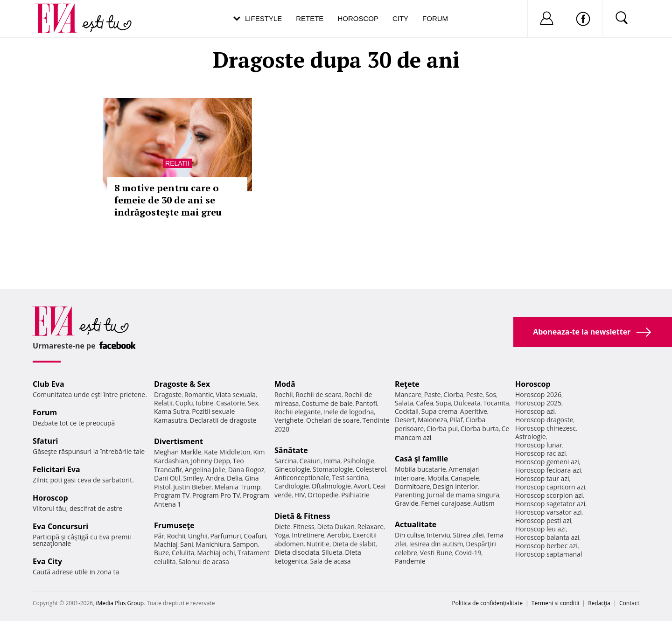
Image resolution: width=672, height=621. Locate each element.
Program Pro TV (216, 495)
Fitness (304, 527)
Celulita (183, 553)
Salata (404, 403)
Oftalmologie (331, 486)
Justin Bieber (192, 487)
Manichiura (213, 544)
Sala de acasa (330, 561)
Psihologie (359, 461)
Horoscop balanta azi (547, 537)
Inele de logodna (349, 412)
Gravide (407, 503)
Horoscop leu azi (540, 529)
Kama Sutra (171, 411)
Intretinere (308, 535)
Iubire (204, 403)
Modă (285, 384)
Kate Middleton (227, 452)
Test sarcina (350, 478)
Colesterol (371, 469)
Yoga (282, 535)
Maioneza (432, 420)
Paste (433, 394)
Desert (405, 420)
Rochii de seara (318, 394)
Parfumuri (226, 536)
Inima (332, 461)
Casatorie (231, 403)
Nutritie (318, 544)
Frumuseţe (174, 525)
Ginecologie (292, 469)
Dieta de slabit (354, 544)
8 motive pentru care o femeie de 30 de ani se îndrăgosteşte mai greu (168, 200)
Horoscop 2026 (538, 394)
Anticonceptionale (302, 478)
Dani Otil (167, 478)
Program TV (172, 495)
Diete (282, 527)
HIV (300, 495)
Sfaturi (45, 441)
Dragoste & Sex (182, 384)
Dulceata (467, 403)
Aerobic (339, 535)
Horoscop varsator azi (548, 512)
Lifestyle (263, 18)
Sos (491, 394)
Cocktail (407, 411)
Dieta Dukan (336, 527)
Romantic (199, 394)
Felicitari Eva (56, 469)
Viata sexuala (236, 394)
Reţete (407, 384)
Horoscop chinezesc (546, 428)
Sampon (245, 544)
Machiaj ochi (216, 553)
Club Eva (49, 384)
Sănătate (291, 450)
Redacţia (599, 603)
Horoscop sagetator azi (550, 504)
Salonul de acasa (204, 562)
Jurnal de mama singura (463, 495)
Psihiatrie (355, 495)
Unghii (198, 536)
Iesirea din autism (436, 544)
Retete (310, 18)
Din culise (409, 535)
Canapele (465, 478)
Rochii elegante (297, 412)
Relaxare (371, 527)
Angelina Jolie (205, 470)
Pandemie (410, 561)
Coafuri (255, 536)
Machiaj (166, 544)
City (400, 18)
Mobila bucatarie (420, 469)
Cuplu (184, 403)
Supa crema (439, 411)
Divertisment (178, 441)
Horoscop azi (535, 411)
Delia (234, 478)
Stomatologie (333, 469)
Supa (444, 403)
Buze (161, 553)
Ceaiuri (310, 461)
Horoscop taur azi (542, 478)
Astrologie (531, 436)
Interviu (439, 535)
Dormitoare (413, 486)
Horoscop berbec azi (546, 546)
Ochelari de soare (333, 420)
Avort (361, 486)
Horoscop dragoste (544, 420)
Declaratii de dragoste (223, 420)
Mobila (438, 478)
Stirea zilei (468, 535)
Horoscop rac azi (541, 453)
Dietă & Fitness (302, 516)
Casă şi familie (421, 459)
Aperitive (474, 411)
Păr (159, 536)
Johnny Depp (210, 461)
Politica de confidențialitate (487, 603)
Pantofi (366, 403)
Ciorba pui (442, 429)
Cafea (424, 403)
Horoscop (358, 18)
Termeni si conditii (556, 603)
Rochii (176, 536)
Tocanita (496, 403)
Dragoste (168, 394)
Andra (215, 478)
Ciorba (453, 394)
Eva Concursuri (60, 526)
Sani (187, 544)
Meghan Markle (178, 452)
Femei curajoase (446, 503)
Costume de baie (327, 403)
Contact (629, 603)
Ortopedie (323, 495)
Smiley (193, 478)
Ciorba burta (480, 429)
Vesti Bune (436, 553)
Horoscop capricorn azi (550, 487)
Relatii (177, 163)
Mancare (408, 394)
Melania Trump (237, 487)
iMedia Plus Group (120, 603)
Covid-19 (468, 553)
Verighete (289, 420)
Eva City (47, 561)
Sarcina (286, 461)
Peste (475, 394)
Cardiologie (292, 486)
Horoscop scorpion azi (549, 495)
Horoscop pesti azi (543, 520)
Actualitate (416, 524)
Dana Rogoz (246, 470)
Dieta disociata (297, 552)
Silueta (332, 552)
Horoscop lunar (539, 445)
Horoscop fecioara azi (548, 470)
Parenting (409, 495)
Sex (253, 403)
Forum (435, 18)
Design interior (455, 486)
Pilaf (456, 420)
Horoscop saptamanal (549, 554)
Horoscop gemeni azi (547, 462)
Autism (484, 503)
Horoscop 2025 (538, 403)
